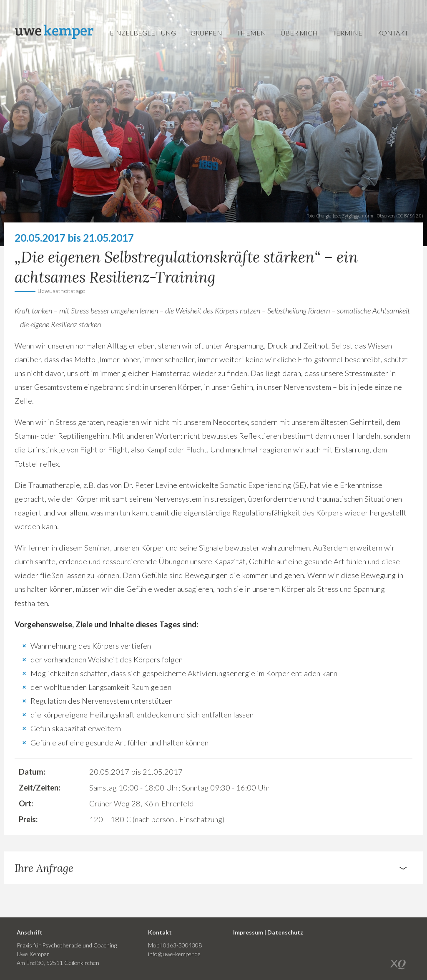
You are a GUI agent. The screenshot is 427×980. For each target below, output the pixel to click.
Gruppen (206, 33)
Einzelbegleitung (143, 33)
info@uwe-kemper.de (174, 954)
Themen (251, 33)
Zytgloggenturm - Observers (369, 216)
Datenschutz (285, 932)
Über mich (299, 33)
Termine (347, 33)
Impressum (248, 932)
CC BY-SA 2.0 (410, 216)
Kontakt (393, 33)
